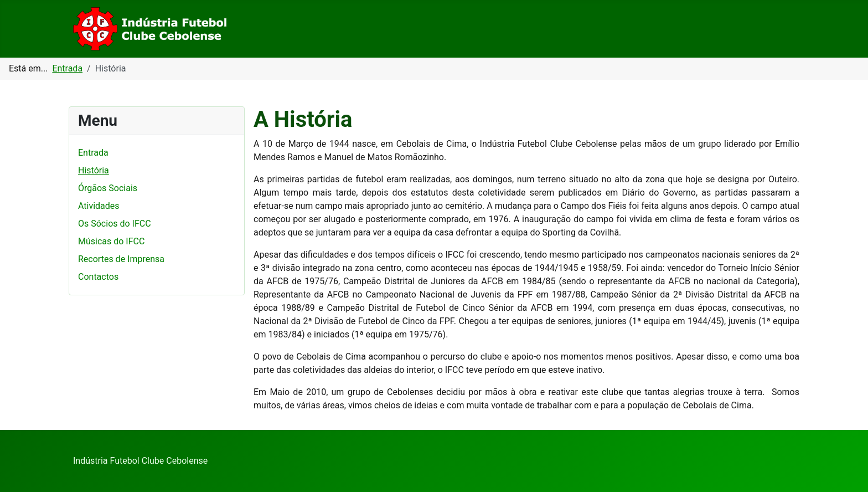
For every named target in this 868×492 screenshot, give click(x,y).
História (94, 170)
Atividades (99, 206)
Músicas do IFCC (111, 241)
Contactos (98, 277)
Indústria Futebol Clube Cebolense (140, 461)
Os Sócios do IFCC (115, 224)
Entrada (93, 153)
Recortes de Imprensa (121, 259)
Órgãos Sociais (108, 188)
